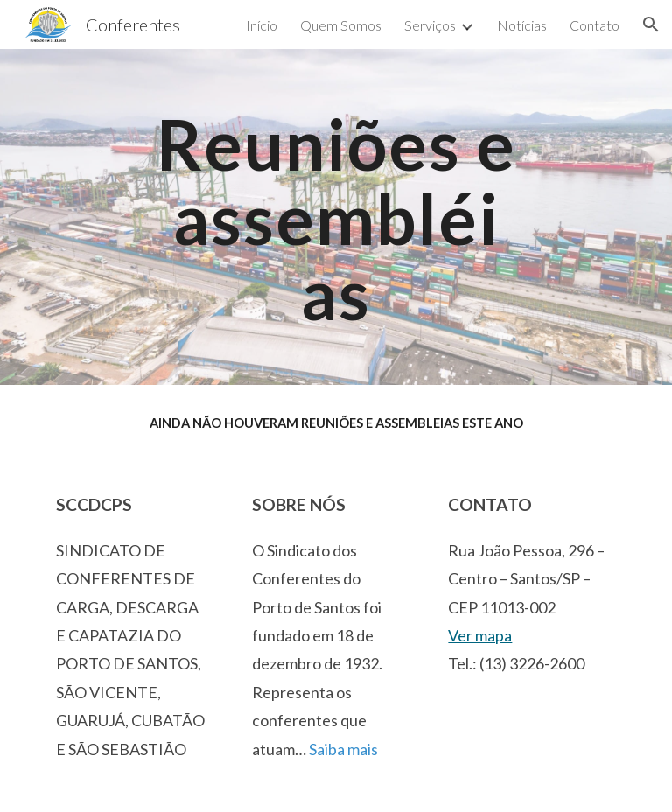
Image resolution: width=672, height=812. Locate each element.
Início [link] (262, 25)
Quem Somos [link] (341, 25)
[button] (651, 24)
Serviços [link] (430, 25)
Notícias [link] (522, 25)
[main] (336, 217)
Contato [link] (595, 25)
